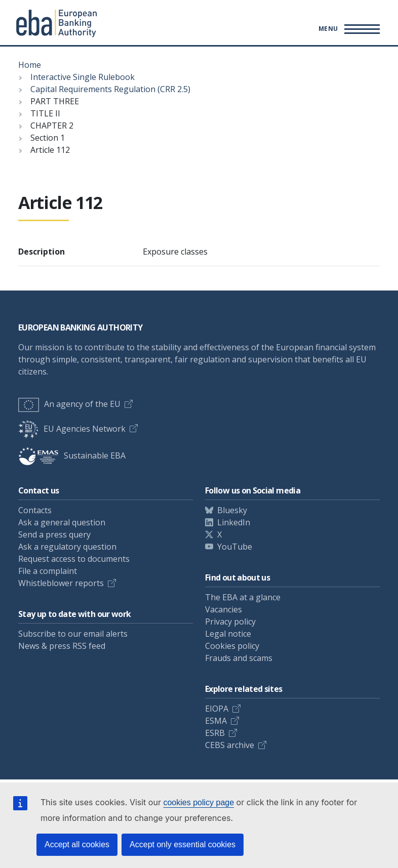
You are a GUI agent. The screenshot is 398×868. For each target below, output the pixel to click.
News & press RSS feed (62, 646)
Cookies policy (232, 646)
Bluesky (232, 510)
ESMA (216, 721)
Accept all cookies (77, 844)
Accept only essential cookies (183, 844)
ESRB (215, 733)
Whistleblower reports (61, 583)
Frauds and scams (239, 658)
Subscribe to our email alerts (73, 634)
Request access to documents (74, 559)
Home (30, 65)
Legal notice (228, 634)
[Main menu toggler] (348, 29)
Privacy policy (230, 622)
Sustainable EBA (72, 456)
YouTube (235, 547)
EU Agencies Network (72, 429)
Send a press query (54, 534)
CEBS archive (230, 745)
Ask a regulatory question (67, 547)
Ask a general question (62, 522)
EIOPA (217, 709)
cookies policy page (198, 802)
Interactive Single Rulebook (83, 77)
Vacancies (224, 609)
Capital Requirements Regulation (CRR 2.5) (110, 89)
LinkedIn (234, 522)
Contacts (35, 510)
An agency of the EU (69, 404)
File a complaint (48, 571)
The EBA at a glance (243, 597)
